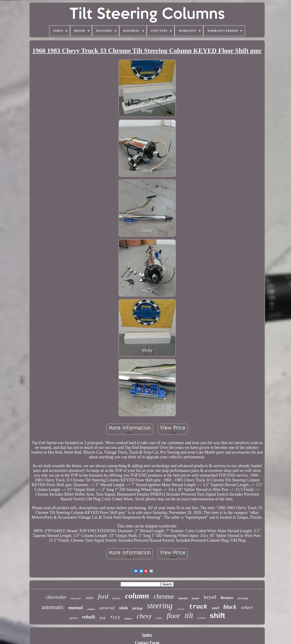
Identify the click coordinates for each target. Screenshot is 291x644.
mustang (243, 598)
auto (90, 598)
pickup (137, 608)
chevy (144, 616)
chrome (164, 596)
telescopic (76, 598)
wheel (247, 607)
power (117, 598)
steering (160, 606)
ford (103, 596)
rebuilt (89, 617)
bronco (227, 598)
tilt (189, 616)
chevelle (181, 609)
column (137, 596)
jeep (103, 618)
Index (147, 635)
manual (76, 608)
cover (201, 618)
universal (107, 608)
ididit (124, 608)
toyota (183, 598)
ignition (73, 618)
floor (173, 616)
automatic (53, 607)
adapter (128, 618)
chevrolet (56, 597)
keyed (210, 597)
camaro (91, 609)
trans (159, 618)
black (230, 607)
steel (215, 608)
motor (196, 598)
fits (115, 618)
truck (198, 607)
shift (218, 616)
